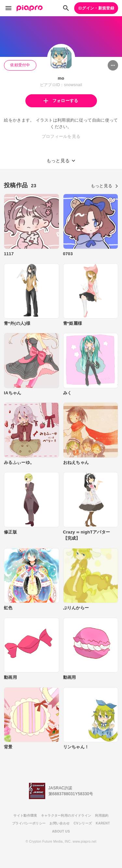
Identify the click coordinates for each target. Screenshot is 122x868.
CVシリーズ (83, 823)
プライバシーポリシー (29, 823)
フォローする (61, 101)
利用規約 (102, 815)
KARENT (103, 823)
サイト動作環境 (25, 815)
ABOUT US (61, 831)
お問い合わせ (60, 823)
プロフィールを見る (61, 136)
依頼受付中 (20, 65)
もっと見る (104, 186)
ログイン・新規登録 (96, 8)
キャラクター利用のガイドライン (66, 815)
